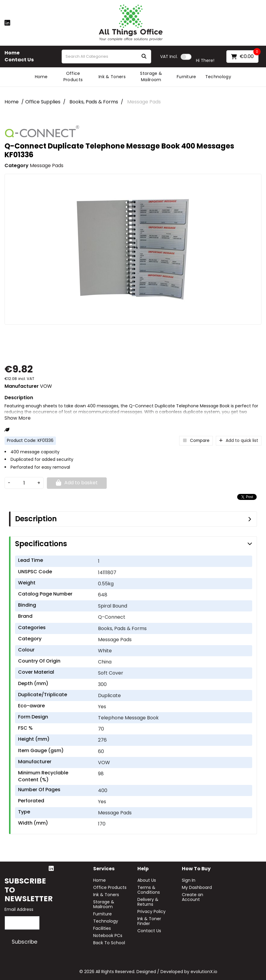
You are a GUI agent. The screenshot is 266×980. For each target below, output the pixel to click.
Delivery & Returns (148, 902)
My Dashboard (197, 887)
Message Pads (144, 102)
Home (12, 53)
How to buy (196, 869)
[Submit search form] (144, 57)
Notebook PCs (108, 936)
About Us (147, 880)
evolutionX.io (204, 972)
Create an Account (193, 897)
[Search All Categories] (106, 57)
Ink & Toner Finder (149, 921)
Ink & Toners (112, 77)
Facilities (102, 928)
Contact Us (19, 60)
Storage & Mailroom (151, 77)
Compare (196, 441)
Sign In (189, 880)
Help (143, 869)
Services (104, 869)
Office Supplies (43, 102)
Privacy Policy (151, 911)
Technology (218, 77)
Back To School (109, 943)
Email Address (19, 909)
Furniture (187, 77)
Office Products (73, 77)
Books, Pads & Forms (94, 102)
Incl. (169, 57)
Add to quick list (239, 441)
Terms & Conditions (149, 890)
